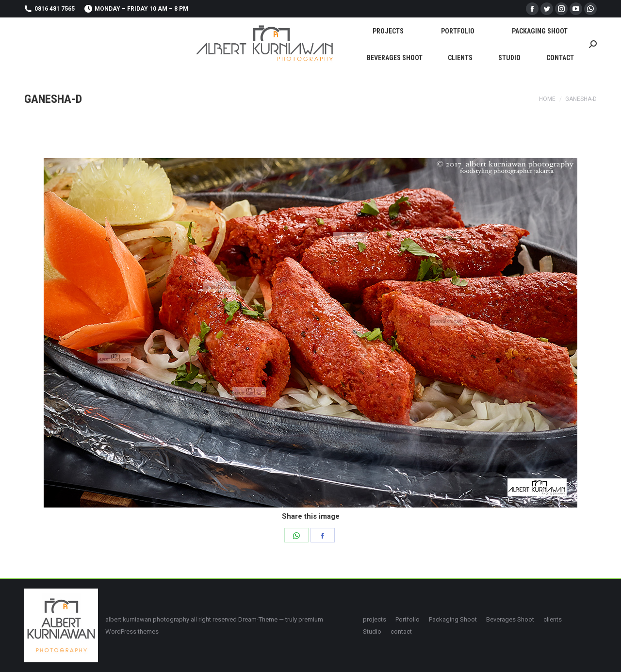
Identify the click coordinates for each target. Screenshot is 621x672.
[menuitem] (388, 31)
